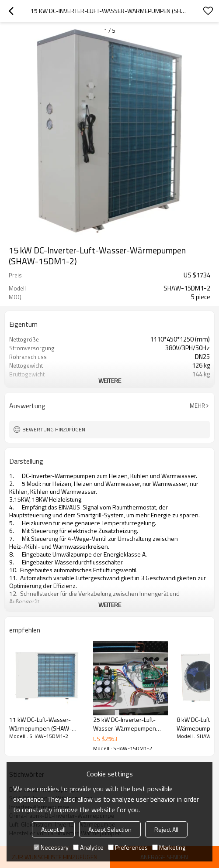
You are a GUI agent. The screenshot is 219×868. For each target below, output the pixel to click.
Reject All (166, 829)
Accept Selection (110, 829)
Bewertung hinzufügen (54, 429)
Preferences (128, 847)
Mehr (197, 406)
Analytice (88, 847)
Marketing (169, 847)
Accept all (53, 829)
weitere (110, 381)
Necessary (51, 847)
